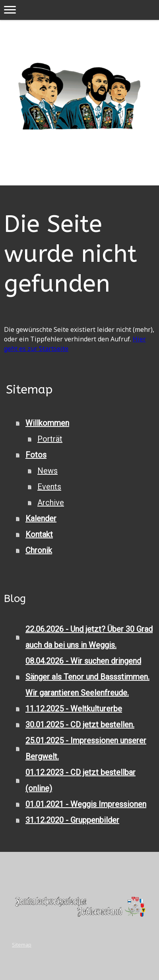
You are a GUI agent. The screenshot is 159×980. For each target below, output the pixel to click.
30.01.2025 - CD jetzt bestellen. (80, 725)
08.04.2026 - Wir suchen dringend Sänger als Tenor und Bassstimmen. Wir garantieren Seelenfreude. (87, 677)
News (48, 471)
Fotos (36, 455)
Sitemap (22, 945)
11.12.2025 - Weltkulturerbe (74, 709)
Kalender (41, 518)
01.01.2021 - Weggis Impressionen (86, 804)
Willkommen (47, 423)
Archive (51, 503)
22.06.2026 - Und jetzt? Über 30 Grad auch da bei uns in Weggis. (89, 637)
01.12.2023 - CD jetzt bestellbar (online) (80, 780)
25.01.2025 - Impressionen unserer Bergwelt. (86, 748)
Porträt (50, 439)
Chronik (39, 550)
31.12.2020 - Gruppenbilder (72, 820)
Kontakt (39, 534)
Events (49, 487)
